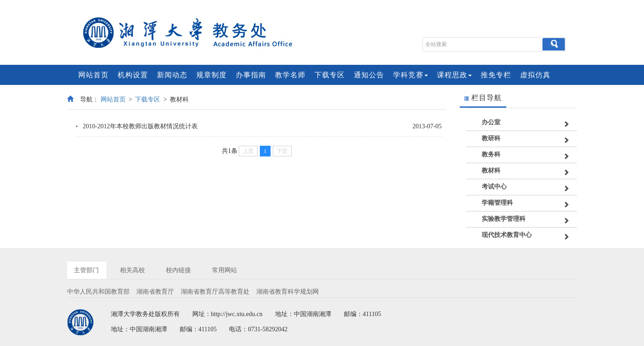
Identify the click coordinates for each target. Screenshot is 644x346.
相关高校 (132, 270)
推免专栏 (496, 75)
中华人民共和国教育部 (98, 292)
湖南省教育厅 (155, 292)
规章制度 (212, 75)
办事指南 (251, 75)
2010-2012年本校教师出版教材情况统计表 (140, 126)
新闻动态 (172, 75)
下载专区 (330, 75)
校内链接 (178, 270)
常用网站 (225, 270)
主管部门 (86, 270)
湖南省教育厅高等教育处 (215, 292)
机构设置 (133, 75)
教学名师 (290, 75)
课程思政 (454, 75)
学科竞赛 (411, 75)
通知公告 (369, 75)
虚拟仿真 (535, 75)
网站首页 (93, 75)
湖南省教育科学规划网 (288, 292)
